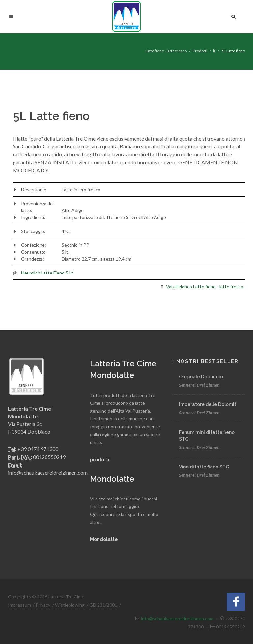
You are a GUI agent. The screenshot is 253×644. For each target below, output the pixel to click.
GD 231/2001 (103, 605)
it (214, 51)
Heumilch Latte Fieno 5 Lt (47, 273)
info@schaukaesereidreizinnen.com (48, 473)
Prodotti (200, 51)
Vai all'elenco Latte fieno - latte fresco (205, 287)
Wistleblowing (70, 605)
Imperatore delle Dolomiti (208, 404)
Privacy (43, 605)
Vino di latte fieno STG (204, 467)
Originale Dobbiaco (201, 377)
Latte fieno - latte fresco (166, 51)
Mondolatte (104, 539)
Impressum (19, 605)
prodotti (100, 460)
